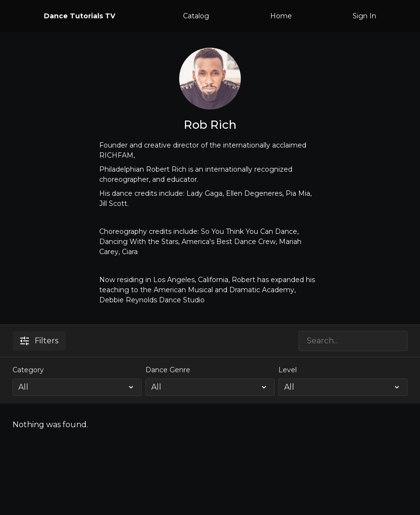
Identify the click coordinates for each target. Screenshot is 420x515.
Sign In (364, 16)
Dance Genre (168, 370)
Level (288, 370)
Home (281, 16)
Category (28, 370)
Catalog (196, 16)
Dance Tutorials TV (79, 16)
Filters (39, 341)
